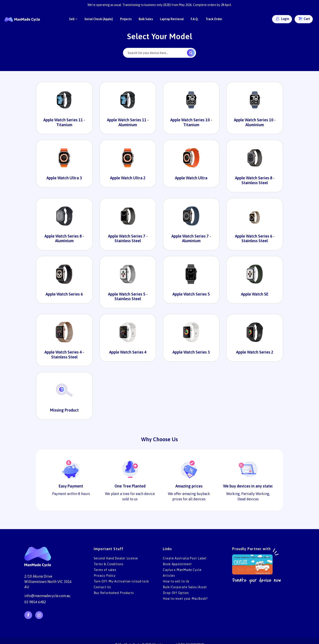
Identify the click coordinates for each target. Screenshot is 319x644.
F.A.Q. (195, 19)
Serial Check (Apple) (99, 19)
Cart (304, 19)
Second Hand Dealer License (116, 558)
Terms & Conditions (109, 564)
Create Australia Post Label (185, 558)
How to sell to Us (176, 581)
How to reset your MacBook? (185, 599)
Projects (126, 19)
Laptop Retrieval (172, 19)
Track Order (214, 19)
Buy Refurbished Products (114, 593)
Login (282, 19)
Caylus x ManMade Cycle (182, 570)
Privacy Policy (105, 576)
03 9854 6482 (35, 602)
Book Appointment (177, 564)
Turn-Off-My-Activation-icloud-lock (122, 581)
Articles (169, 576)
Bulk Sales (146, 19)
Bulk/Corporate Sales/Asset (185, 587)
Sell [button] (73, 19)
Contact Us (102, 587)
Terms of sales (105, 570)
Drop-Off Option (176, 593)
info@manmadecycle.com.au (47, 596)
